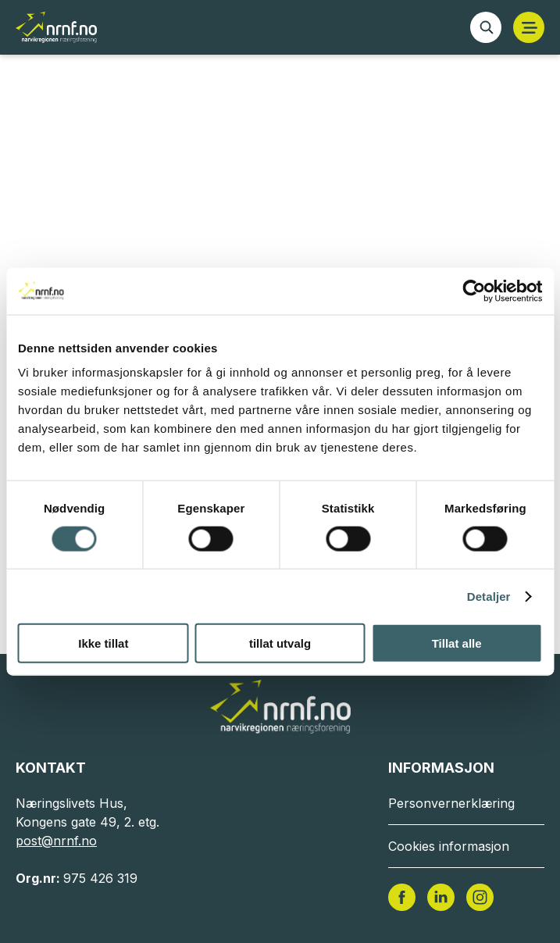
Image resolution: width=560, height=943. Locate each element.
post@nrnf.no (56, 841)
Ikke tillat (103, 643)
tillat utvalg (280, 643)
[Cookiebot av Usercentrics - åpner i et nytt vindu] (474, 291)
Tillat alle (457, 643)
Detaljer (489, 596)
